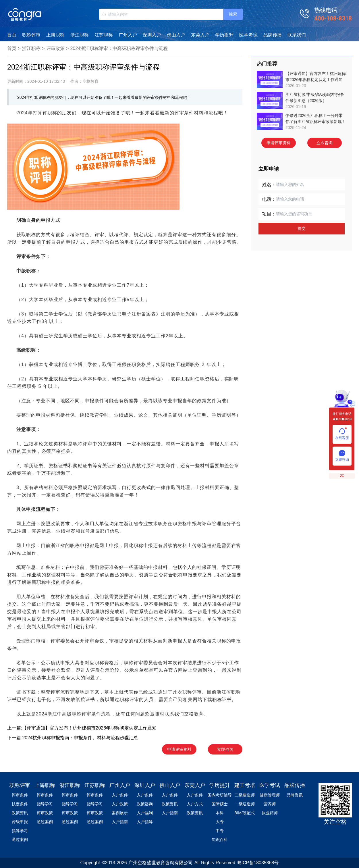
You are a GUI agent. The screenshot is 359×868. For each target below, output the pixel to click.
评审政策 (55, 48)
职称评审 (31, 35)
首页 (12, 35)
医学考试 (248, 35)
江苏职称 (104, 35)
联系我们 (297, 35)
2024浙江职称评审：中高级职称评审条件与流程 (119, 48)
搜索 (233, 14)
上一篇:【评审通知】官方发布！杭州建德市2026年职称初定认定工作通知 (82, 728)
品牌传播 (273, 35)
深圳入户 (152, 35)
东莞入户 (200, 35)
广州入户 (128, 35)
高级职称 (26, 350)
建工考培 (245, 785)
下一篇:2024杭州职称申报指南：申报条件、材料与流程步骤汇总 (73, 738)
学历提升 (224, 35)
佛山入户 (176, 35)
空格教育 (194, 714)
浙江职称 (80, 35)
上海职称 (55, 35)
